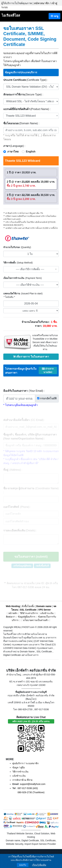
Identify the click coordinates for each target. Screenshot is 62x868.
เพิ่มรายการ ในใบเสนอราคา (31, 357)
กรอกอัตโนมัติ (47, 398)
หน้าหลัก (13, 613)
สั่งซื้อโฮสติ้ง (28, 606)
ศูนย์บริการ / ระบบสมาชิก (25, 763)
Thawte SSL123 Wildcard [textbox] (21, 116)
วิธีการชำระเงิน (20, 772)
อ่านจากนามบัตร (48, 370)
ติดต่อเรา (11, 617)
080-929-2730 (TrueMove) (31, 792)
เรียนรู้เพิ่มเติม (39, 865)
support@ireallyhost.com (33, 784)
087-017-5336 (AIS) (28, 788)
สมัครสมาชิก (42, 3)
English (31, 152)
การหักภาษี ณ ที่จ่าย (22, 780)
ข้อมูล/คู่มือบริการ (27, 617)
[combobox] (31, 116)
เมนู (54, 16)
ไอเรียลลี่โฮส (11, 15)
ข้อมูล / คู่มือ (19, 767)
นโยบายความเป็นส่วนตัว (36, 620)
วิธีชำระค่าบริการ (29, 613)
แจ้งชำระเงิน (47, 613)
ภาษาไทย (13, 152)
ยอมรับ (23, 865)
